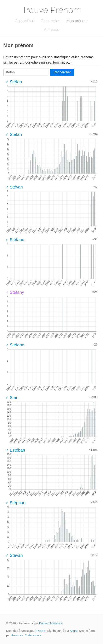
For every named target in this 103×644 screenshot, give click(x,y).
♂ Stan (12, 398)
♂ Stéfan (14, 82)
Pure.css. (18, 635)
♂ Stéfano (15, 240)
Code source (33, 635)
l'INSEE (41, 631)
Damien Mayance (51, 623)
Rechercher (62, 72)
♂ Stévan (14, 187)
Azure (74, 631)
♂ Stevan (14, 555)
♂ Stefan (14, 134)
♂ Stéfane (15, 345)
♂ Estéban (15, 450)
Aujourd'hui (25, 21)
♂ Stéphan (15, 503)
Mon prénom (77, 21)
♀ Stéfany (15, 292)
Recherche (50, 21)
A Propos (51, 30)
